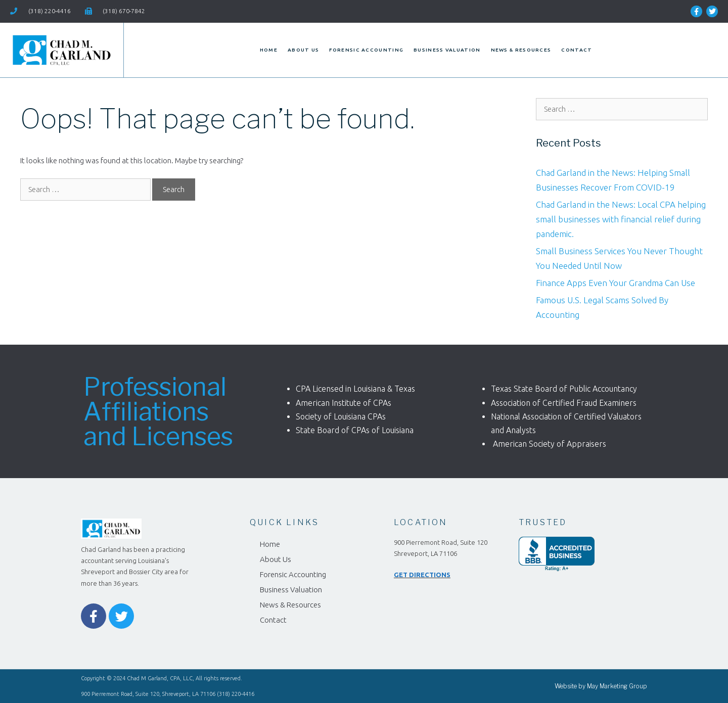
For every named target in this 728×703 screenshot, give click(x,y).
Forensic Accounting (366, 50)
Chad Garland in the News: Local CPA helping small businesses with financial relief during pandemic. (621, 219)
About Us (303, 50)
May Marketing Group (617, 686)
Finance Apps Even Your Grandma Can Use (616, 283)
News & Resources (521, 50)
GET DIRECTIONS (422, 575)
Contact (577, 50)
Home (269, 50)
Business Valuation (447, 50)
